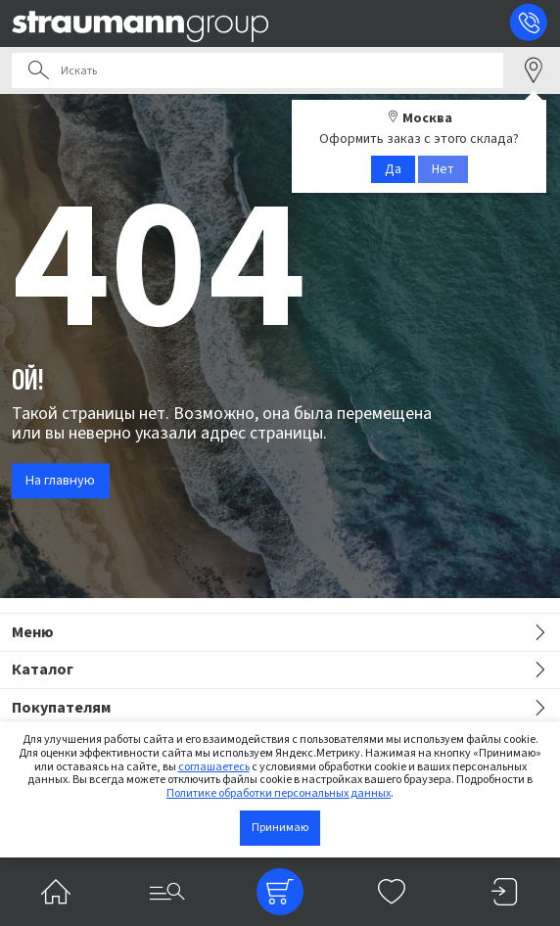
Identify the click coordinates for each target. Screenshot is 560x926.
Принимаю (280, 828)
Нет (443, 169)
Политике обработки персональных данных (279, 793)
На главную (60, 480)
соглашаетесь (214, 767)
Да (393, 169)
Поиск (38, 70)
